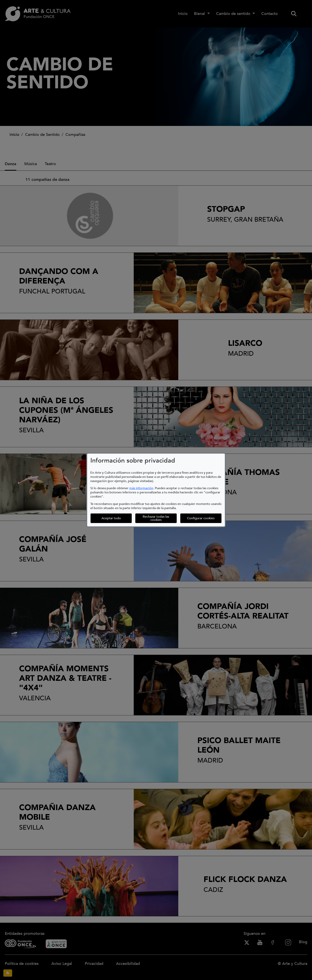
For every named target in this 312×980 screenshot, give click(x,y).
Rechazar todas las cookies (156, 518)
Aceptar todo (111, 518)
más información (141, 488)
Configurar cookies (204, 518)
